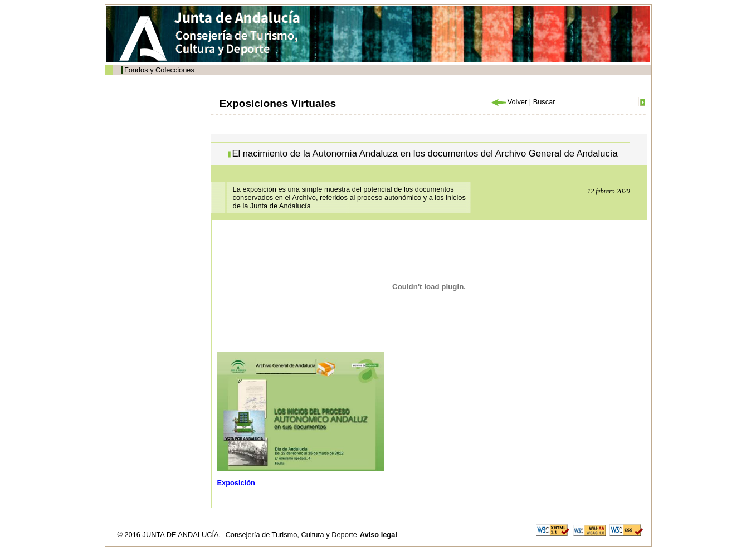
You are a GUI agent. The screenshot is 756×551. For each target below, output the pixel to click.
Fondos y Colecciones (159, 70)
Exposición (236, 483)
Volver (509, 102)
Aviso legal (379, 535)
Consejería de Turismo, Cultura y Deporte (291, 535)
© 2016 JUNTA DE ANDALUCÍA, (170, 535)
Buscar (544, 102)
